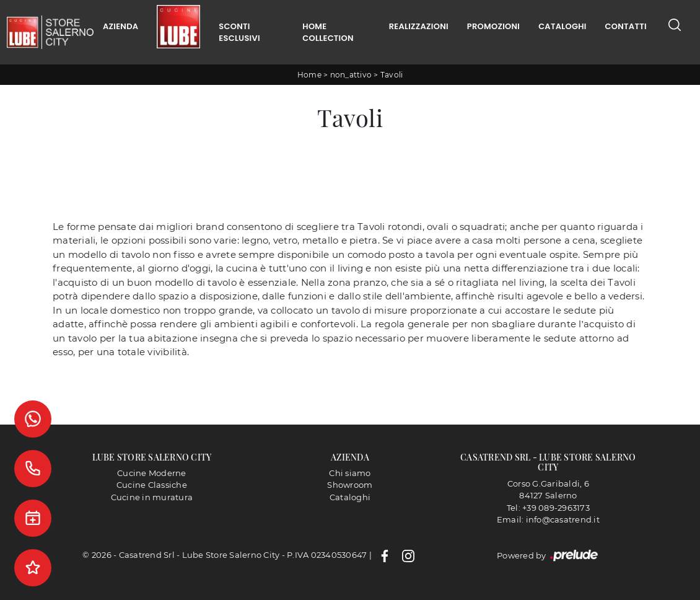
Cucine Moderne (152, 473)
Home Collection (328, 33)
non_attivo (351, 75)
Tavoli (392, 75)
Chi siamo (350, 473)
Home (309, 75)
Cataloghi (562, 26)
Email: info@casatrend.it (548, 519)
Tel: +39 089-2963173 (548, 508)
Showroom (350, 485)
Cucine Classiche (152, 485)
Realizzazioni (419, 26)
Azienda (120, 26)
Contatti (626, 26)
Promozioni (493, 26)
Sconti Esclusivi (239, 33)
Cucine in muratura (152, 497)
